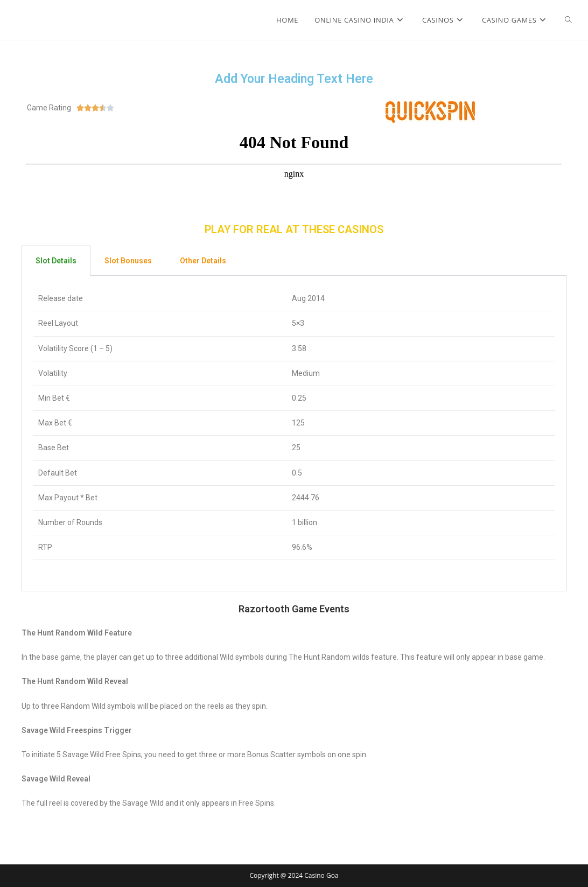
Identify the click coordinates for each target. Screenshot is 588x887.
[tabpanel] (294, 434)
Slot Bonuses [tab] (128, 261)
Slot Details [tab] (56, 261)
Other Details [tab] (203, 261)
